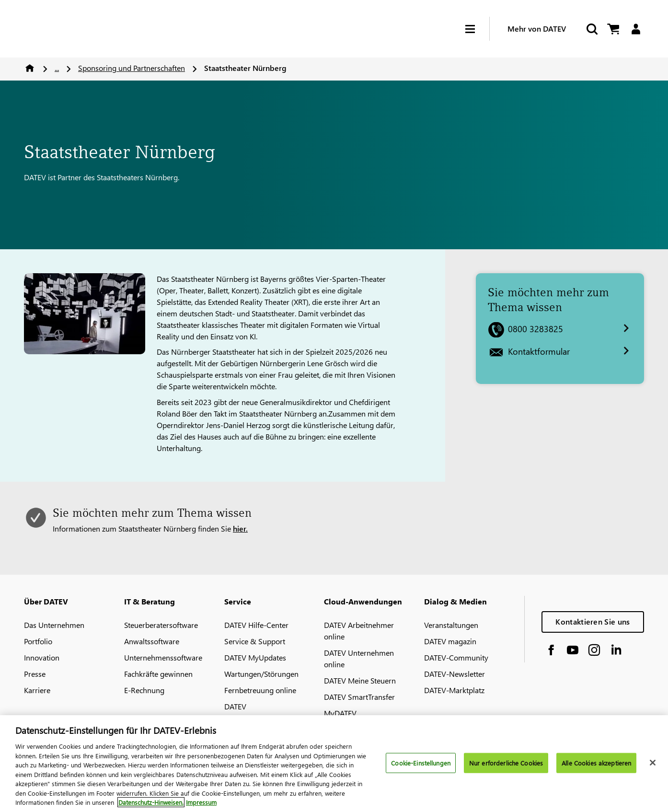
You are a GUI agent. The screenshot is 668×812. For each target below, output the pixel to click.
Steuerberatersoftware (161, 625)
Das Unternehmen (54, 625)
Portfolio (38, 641)
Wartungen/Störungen (261, 674)
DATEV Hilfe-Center (256, 625)
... (57, 68)
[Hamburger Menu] (477, 29)
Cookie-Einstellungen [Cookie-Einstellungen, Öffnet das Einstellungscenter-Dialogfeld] (421, 763)
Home (30, 68)
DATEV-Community (456, 657)
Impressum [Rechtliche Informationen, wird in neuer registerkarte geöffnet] (201, 802)
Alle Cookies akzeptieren (596, 763)
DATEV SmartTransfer (359, 697)
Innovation (42, 657)
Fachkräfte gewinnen (158, 674)
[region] (334, 764)
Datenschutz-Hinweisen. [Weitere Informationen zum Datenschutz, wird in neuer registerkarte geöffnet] (151, 802)
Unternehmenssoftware (163, 657)
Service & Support (255, 641)
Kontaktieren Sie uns (593, 621)
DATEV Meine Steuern (360, 680)
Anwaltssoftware (152, 641)
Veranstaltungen (451, 625)
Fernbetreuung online (260, 690)
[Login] (636, 29)
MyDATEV (340, 713)
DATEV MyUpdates (255, 657)
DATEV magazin (450, 641)
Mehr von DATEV (537, 29)
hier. (240, 528)
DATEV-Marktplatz (454, 690)
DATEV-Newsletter (455, 674)
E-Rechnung (144, 690)
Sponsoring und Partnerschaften (132, 68)
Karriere (37, 690)
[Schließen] (653, 763)
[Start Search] (591, 29)
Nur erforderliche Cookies (506, 763)
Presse (35, 674)
